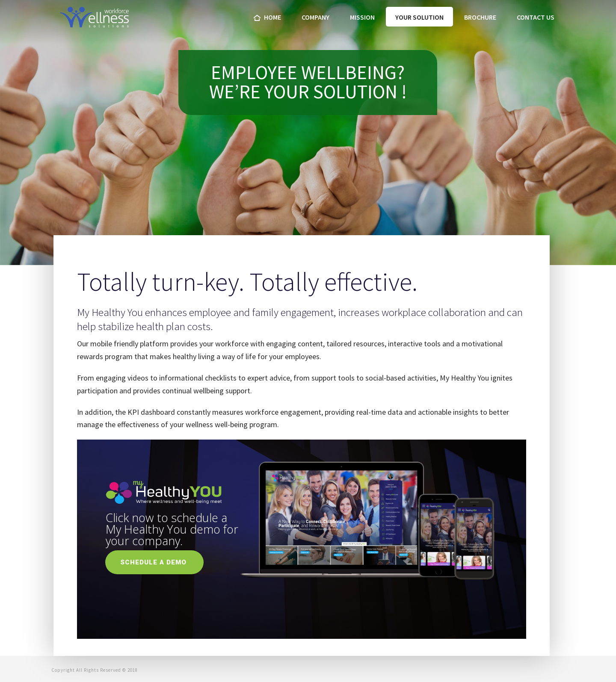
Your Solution (419, 17)
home (267, 17)
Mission (362, 17)
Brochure (480, 17)
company (315, 17)
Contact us (536, 17)
